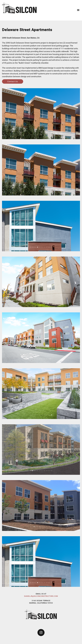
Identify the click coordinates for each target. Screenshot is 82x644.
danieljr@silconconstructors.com (41, 596)
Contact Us (13, 81)
